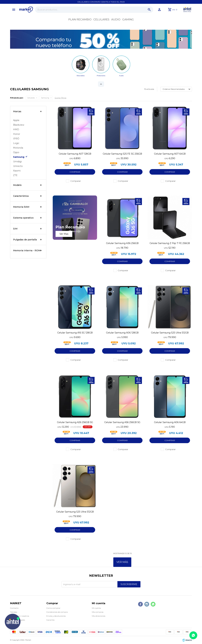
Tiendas (14, 612)
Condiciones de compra (57, 612)
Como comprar (53, 608)
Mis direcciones (99, 616)
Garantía (50, 620)
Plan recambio (80, 19)
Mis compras (98, 612)
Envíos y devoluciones (56, 616)
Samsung (45, 98)
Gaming (128, 19)
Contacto (14, 608)
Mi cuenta (96, 608)
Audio (116, 19)
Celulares (101, 19)
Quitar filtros (60, 98)
